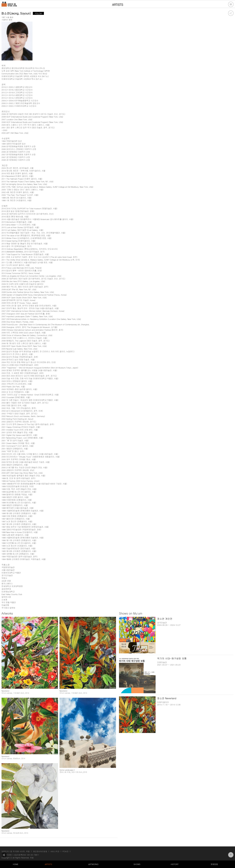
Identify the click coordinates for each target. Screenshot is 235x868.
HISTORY (175, 864)
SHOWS (137, 864)
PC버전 (65, 851)
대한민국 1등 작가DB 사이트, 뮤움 (16, 851)
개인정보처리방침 (40, 851)
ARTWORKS (93, 864)
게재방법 (214, 864)
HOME (15, 864)
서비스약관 (55, 851)
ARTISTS (48, 864)
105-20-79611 (33, 855)
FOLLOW (38, 13)
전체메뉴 (231, 4)
